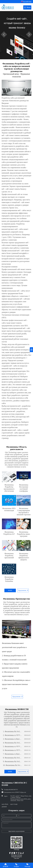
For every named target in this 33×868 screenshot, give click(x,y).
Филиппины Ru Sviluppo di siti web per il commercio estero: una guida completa (12, 731)
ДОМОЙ (4, 807)
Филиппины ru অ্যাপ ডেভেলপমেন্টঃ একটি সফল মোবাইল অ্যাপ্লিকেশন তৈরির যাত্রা (12, 735)
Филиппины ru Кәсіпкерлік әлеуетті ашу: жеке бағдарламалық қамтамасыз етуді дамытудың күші (12, 739)
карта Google (14, 804)
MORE (10, 590)
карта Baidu (5, 804)
